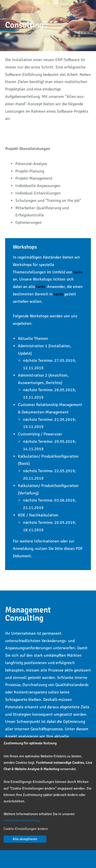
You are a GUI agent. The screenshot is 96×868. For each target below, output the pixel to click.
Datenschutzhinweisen (21, 820)
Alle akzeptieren (25, 839)
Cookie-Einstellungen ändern (26, 829)
